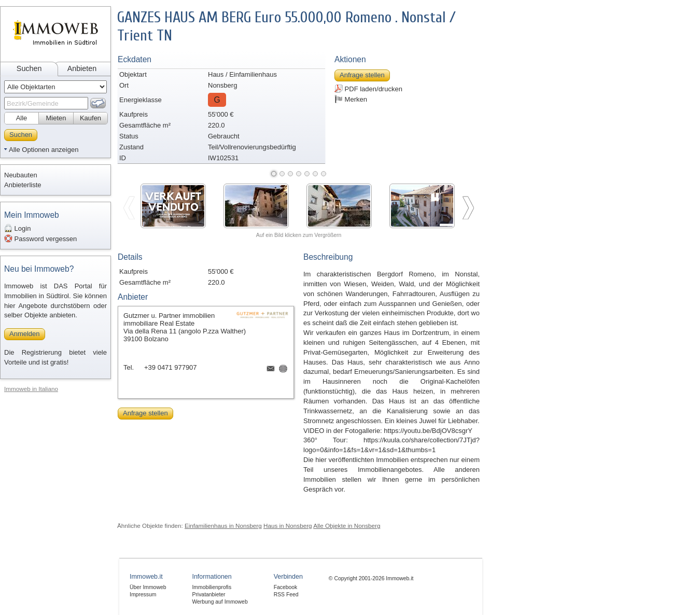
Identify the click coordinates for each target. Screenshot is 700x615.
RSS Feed (286, 595)
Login (17, 228)
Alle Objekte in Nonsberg (347, 526)
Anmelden (25, 334)
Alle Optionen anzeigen (44, 150)
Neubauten (21, 175)
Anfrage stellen (362, 75)
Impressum (143, 595)
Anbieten (82, 68)
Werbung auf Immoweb (220, 602)
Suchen (29, 68)
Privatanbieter (208, 595)
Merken (351, 99)
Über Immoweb (148, 587)
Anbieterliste (23, 185)
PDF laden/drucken (368, 89)
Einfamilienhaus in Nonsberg (223, 526)
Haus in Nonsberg (288, 526)
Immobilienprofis (212, 587)
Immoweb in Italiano (31, 389)
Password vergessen (40, 239)
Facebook (286, 587)
